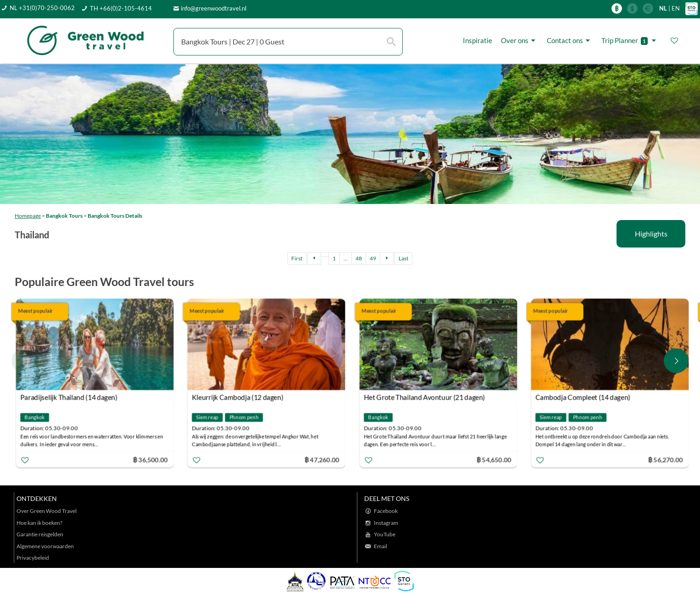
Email (381, 546)
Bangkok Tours (64, 216)
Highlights (651, 234)
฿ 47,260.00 (322, 460)
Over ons (519, 41)
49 (373, 258)
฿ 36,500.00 (150, 460)
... (346, 258)
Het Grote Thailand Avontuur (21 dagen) (424, 397)
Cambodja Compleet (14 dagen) (583, 397)
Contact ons (570, 41)
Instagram (386, 523)
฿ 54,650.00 (494, 460)
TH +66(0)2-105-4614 (121, 8)
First (297, 258)
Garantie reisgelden (40, 534)
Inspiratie (478, 40)
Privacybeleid (33, 558)
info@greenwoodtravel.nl (214, 8)
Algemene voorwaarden (45, 546)
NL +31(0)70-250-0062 (42, 8)
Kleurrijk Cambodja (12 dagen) (238, 397)
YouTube (385, 534)
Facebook (386, 511)
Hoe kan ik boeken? (39, 523)
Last (403, 258)
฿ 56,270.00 (665, 460)
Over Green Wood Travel (47, 511)
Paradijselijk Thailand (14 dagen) (69, 397)
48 (359, 258)
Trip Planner (630, 41)
